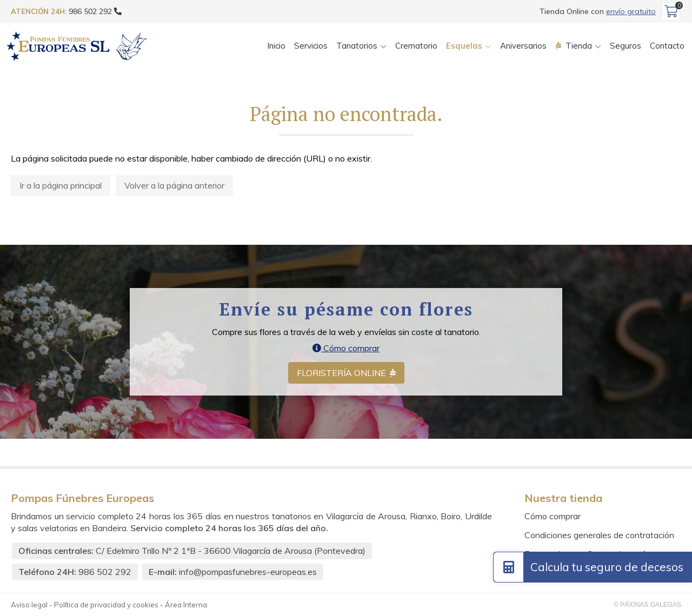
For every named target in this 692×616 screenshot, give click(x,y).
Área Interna (186, 605)
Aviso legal (29, 605)
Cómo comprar (346, 348)
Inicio (276, 46)
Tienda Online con (598, 11)
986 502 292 (105, 572)
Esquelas (464, 46)
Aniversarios (523, 46)
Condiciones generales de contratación (599, 535)
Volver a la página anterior (174, 185)
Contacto (667, 46)
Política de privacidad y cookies (106, 605)
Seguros (626, 46)
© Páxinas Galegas (647, 605)
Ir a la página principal (61, 185)
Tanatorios (357, 46)
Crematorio (416, 46)
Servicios (311, 46)
